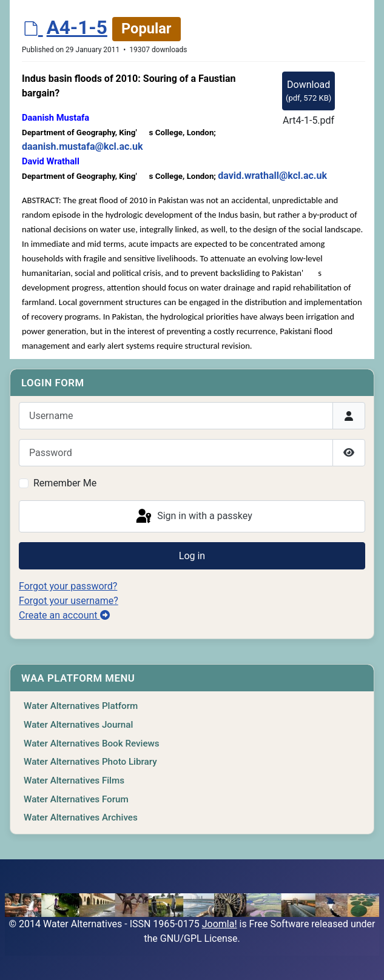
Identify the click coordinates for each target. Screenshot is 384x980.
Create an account (64, 615)
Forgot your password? (68, 586)
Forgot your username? (69, 601)
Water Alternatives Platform (81, 706)
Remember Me (65, 483)
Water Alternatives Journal (78, 725)
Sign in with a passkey (193, 517)
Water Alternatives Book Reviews (92, 743)
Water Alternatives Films (74, 780)
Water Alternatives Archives (81, 817)
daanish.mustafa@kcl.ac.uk (82, 146)
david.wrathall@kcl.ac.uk (272, 176)
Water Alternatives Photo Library (90, 762)
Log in (192, 556)
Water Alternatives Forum (76, 799)
